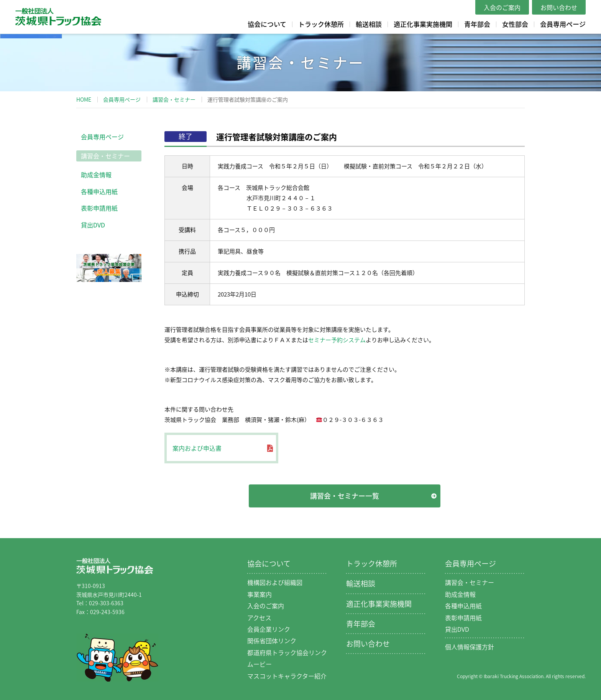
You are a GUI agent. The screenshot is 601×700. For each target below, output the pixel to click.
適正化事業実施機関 (423, 24)
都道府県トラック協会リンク (287, 652)
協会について (267, 24)
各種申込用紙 (99, 191)
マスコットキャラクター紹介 (287, 676)
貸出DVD (93, 225)
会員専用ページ (563, 24)
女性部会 (515, 24)
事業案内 (259, 594)
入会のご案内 (502, 7)
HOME (84, 99)
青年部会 (477, 24)
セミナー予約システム (337, 340)
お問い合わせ (559, 7)
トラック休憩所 (321, 24)
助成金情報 (96, 175)
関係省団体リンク (272, 641)
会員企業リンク (269, 629)
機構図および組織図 (275, 582)
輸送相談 (369, 24)
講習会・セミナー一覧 (345, 496)
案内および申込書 (197, 448)
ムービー (259, 664)
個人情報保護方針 (470, 647)
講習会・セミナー (174, 99)
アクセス (259, 618)
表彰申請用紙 (99, 208)
